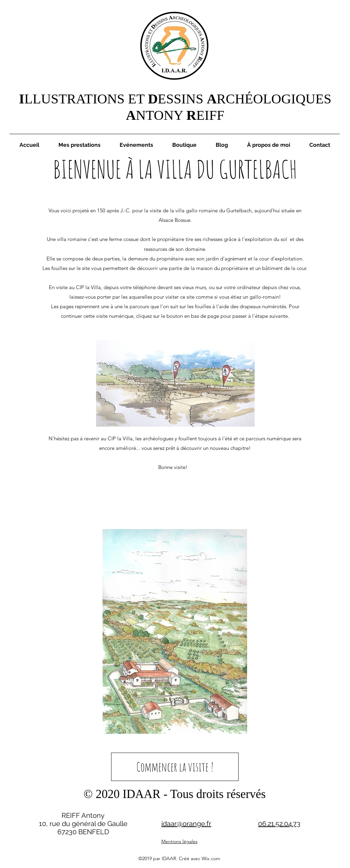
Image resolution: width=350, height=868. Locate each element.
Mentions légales (179, 841)
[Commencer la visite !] (175, 767)
